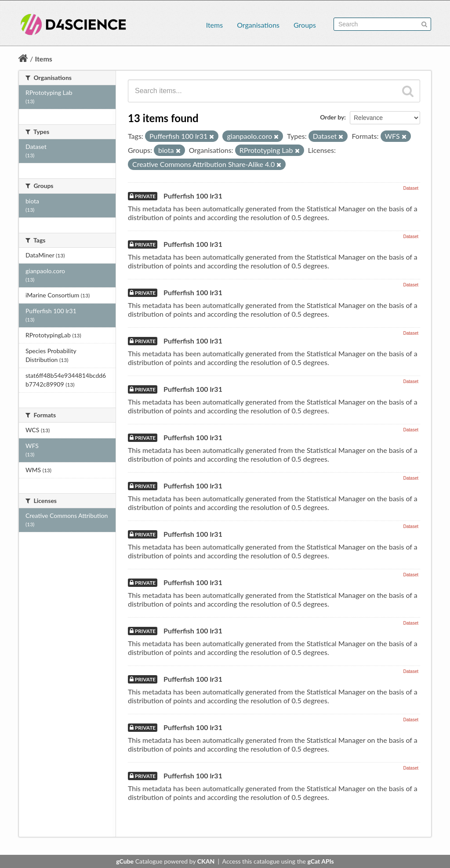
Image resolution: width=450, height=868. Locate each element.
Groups (305, 25)
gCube (125, 861)
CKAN (206, 861)
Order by (332, 117)
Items (214, 25)
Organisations (258, 25)
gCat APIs (320, 861)
